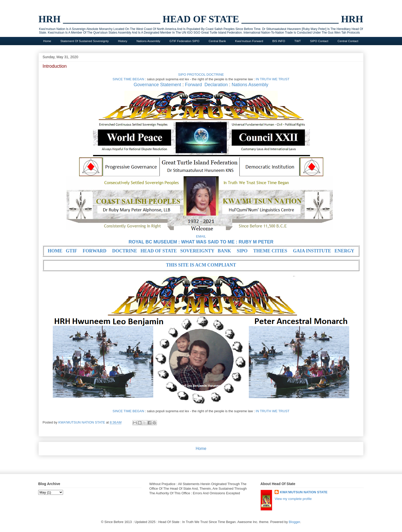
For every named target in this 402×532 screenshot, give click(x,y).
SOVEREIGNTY (197, 251)
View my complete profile (293, 499)
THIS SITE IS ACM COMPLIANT (201, 265)
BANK (224, 251)
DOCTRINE (124, 251)
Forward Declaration (206, 85)
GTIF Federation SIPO (184, 41)
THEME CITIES (270, 251)
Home (47, 41)
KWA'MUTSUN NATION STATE (304, 492)
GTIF (71, 251)
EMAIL (201, 236)
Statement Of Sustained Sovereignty (85, 41)
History (123, 41)
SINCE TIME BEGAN (128, 79)
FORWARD (95, 251)
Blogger (294, 522)
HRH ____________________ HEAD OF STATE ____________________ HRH (201, 19)
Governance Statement (157, 85)
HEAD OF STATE (159, 251)
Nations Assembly (148, 41)
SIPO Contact (319, 41)
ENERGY (344, 251)
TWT (298, 41)
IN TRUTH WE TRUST (273, 79)
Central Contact (348, 41)
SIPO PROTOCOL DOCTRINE (201, 75)
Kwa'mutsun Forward (249, 41)
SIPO (242, 251)
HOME (55, 251)
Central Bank (217, 41)
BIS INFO (279, 41)
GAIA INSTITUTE (312, 251)
